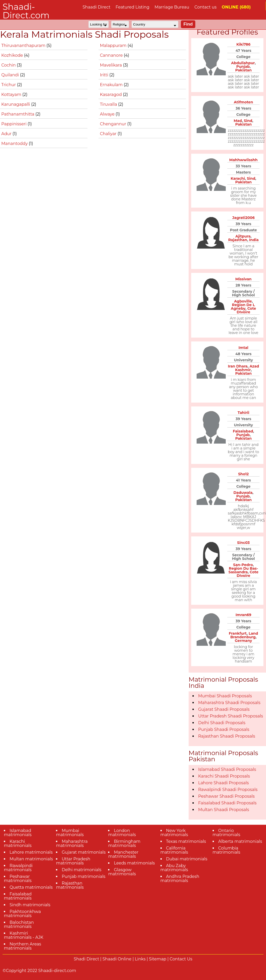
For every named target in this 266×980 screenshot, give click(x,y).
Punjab (243, 67)
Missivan (243, 279)
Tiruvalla (109, 104)
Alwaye (108, 114)
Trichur (9, 85)
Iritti (105, 75)
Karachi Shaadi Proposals (224, 776)
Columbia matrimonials (226, 850)
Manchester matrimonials (123, 854)
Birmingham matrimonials (124, 843)
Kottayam (12, 95)
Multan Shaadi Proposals (224, 810)
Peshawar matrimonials (18, 879)
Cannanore (112, 55)
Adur (7, 134)
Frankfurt (238, 633)
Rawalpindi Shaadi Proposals (228, 790)
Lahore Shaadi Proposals (223, 783)
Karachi (238, 178)
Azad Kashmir (247, 368)
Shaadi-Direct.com (26, 11)
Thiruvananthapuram (24, 46)
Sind (248, 121)
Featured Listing (132, 7)
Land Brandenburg (244, 635)
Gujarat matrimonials (84, 852)
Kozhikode (13, 55)
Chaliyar (109, 134)
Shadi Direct (86, 959)
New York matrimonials (174, 833)
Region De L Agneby (243, 307)
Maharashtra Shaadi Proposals (229, 703)
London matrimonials (122, 833)
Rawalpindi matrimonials (18, 868)
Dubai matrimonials (187, 859)
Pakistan (244, 70)
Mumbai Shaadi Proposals (225, 696)
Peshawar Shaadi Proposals (226, 796)
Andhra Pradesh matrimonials (180, 879)
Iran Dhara (238, 366)
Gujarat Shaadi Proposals (224, 709)
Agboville (243, 301)
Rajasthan (238, 240)
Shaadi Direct (96, 7)
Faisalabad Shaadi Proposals (227, 803)
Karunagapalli (16, 104)
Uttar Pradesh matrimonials (73, 861)
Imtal (244, 348)
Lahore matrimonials (31, 852)
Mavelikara (111, 65)
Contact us (205, 7)
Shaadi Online (117, 959)
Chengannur (114, 124)
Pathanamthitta (18, 114)
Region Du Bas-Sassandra (243, 570)
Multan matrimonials (31, 859)
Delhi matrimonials (82, 870)
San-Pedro (243, 565)
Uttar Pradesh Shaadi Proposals (231, 716)
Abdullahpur (243, 63)
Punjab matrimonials (83, 876)
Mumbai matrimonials (70, 833)
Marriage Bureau (172, 7)
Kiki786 (243, 44)
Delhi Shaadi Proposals (222, 723)
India (254, 240)
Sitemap (158, 959)
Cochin (9, 65)
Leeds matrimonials (134, 863)
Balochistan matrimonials (19, 924)
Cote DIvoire (246, 310)
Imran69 (243, 615)
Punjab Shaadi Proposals (224, 729)
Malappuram (114, 46)
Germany (243, 641)
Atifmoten (243, 102)
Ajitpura (243, 236)
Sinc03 (243, 543)
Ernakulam (112, 85)
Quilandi (11, 75)
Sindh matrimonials (30, 905)
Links (140, 959)
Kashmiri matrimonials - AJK (24, 935)
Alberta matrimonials (240, 841)
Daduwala (243, 493)
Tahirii (243, 413)
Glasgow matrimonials (122, 872)
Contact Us (181, 959)
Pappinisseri (14, 124)
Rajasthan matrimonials (70, 885)
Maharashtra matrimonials (72, 843)
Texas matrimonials (186, 841)
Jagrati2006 (243, 218)
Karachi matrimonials (18, 843)
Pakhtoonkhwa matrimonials (22, 914)
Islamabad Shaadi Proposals (227, 769)
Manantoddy (15, 144)
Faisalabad (243, 431)
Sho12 (243, 474)
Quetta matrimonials (31, 887)
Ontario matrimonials (226, 833)
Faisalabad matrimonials (18, 896)
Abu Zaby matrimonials (174, 868)
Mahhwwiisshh (244, 160)
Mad (238, 121)
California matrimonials (174, 850)
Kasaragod (111, 95)
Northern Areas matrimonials (22, 946)
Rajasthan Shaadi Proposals (227, 736)
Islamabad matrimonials (18, 833)
